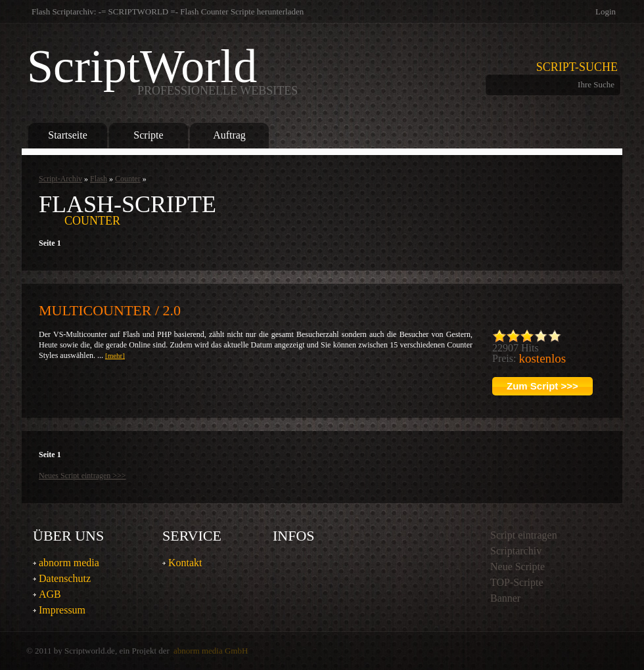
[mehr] (115, 355)
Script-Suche (577, 67)
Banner (505, 598)
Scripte (148, 135)
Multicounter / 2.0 (110, 310)
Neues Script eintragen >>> (82, 476)
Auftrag (229, 135)
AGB (50, 594)
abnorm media (69, 563)
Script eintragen (524, 535)
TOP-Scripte (517, 582)
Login (606, 11)
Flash (99, 179)
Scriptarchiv (516, 551)
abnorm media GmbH (211, 651)
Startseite (67, 135)
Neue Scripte (517, 567)
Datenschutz (65, 578)
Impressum (62, 610)
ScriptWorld (162, 69)
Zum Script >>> (542, 386)
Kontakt (185, 563)
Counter (128, 179)
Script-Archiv (60, 179)
